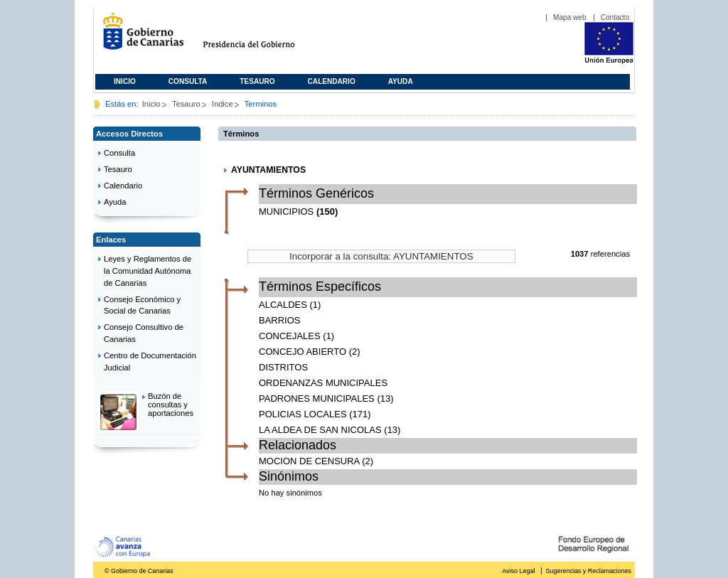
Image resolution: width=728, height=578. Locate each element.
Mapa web (570, 17)
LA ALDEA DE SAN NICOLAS (320, 430)
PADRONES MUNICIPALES (317, 398)
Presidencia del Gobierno (262, 37)
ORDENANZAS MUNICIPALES (323, 383)
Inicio (125, 81)
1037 (580, 254)
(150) (327, 212)
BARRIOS (280, 320)
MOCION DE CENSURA (309, 461)
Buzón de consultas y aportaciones (171, 405)
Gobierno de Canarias (139, 37)
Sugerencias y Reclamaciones (589, 571)
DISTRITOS (283, 367)
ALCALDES (283, 305)
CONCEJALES (290, 336)
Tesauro (257, 81)
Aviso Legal (518, 571)
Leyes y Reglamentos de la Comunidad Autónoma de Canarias (148, 271)
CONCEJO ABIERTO (303, 352)
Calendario (332, 81)
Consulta (188, 81)
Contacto (615, 17)
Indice (223, 104)
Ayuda (401, 81)
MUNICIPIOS (286, 212)
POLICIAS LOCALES (303, 414)
